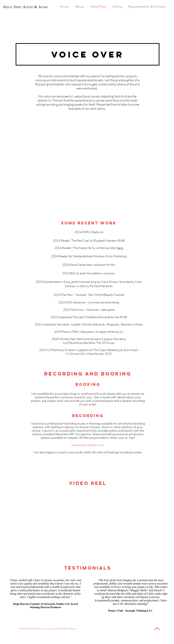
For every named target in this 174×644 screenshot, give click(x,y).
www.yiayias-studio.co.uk (87, 445)
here (120, 248)
